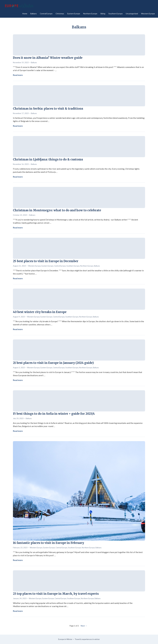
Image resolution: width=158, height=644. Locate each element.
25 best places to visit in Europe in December (46, 261)
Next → (84, 626)
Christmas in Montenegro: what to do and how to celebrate (57, 210)
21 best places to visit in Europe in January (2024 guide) (53, 363)
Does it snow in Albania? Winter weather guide (48, 58)
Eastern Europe (74, 14)
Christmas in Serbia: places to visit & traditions (48, 109)
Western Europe (148, 14)
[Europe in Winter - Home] (19, 6)
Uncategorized (132, 14)
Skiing (103, 14)
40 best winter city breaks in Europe (40, 312)
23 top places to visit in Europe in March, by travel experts (56, 594)
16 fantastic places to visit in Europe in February (48, 543)
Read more (18, 75)
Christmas (60, 14)
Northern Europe (90, 14)
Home (25, 14)
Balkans (34, 14)
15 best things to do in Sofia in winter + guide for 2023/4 (54, 414)
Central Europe (46, 14)
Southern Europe (116, 14)
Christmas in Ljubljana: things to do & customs (48, 159)
